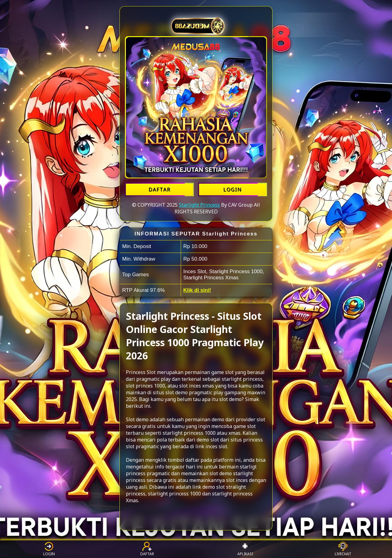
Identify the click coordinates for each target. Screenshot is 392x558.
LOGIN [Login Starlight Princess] (233, 189)
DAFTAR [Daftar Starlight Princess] (160, 189)
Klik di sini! (197, 290)
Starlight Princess (199, 205)
